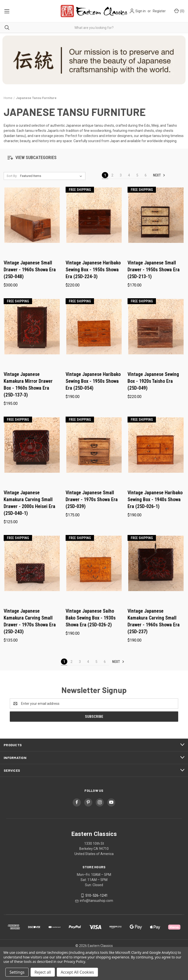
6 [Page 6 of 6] (146, 175)
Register (159, 11)
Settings (17, 972)
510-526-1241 (96, 895)
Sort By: (12, 176)
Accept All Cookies (77, 972)
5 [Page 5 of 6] (137, 175)
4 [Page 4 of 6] (129, 175)
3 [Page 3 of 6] (121, 175)
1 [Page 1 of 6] (105, 175)
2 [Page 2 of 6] (112, 175)
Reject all (43, 972)
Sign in (141, 11)
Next (159, 175)
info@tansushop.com (96, 901)
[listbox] (52, 176)
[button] (94, 157)
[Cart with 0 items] (179, 11)
